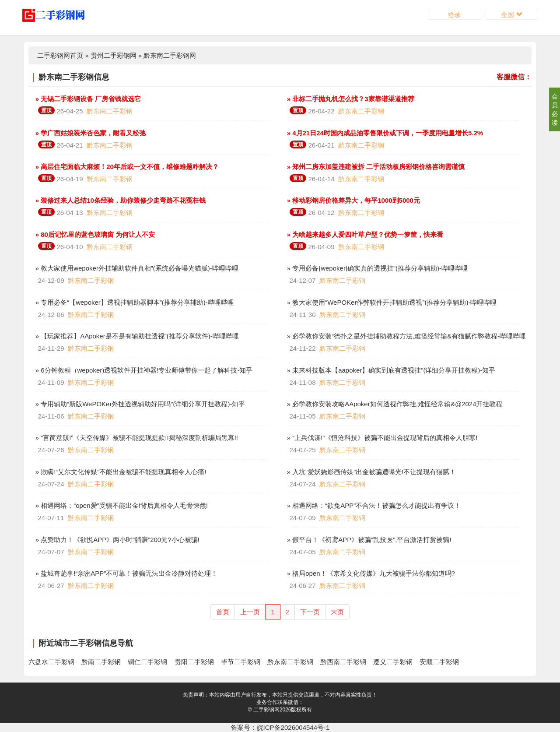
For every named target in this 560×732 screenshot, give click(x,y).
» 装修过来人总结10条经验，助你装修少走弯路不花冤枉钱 (120, 200)
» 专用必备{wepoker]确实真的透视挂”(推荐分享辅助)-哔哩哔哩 (377, 268)
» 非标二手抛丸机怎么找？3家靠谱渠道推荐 (350, 99)
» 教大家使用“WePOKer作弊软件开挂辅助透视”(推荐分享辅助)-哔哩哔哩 (391, 302)
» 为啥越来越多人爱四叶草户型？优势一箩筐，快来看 (364, 234)
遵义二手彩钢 (393, 662)
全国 (512, 15)
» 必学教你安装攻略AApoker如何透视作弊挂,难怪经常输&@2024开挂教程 (394, 404)
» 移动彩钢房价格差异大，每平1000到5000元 (353, 200)
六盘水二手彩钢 (51, 662)
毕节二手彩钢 (241, 662)
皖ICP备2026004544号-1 (293, 727)
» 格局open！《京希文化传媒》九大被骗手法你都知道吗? (370, 573)
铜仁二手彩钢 (147, 662)
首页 (223, 612)
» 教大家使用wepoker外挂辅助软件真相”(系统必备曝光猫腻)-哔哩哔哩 (136, 268)
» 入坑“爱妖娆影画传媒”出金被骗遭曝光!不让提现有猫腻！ (371, 472)
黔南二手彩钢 (101, 662)
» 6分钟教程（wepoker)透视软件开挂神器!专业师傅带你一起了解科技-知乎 (143, 370)
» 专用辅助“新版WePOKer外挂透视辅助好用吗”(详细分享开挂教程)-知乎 (140, 404)
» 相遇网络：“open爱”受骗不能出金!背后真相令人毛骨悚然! (121, 505)
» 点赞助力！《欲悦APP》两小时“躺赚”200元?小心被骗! (117, 540)
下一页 (310, 612)
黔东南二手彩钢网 (170, 55)
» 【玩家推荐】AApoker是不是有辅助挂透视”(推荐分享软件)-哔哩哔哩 (136, 336)
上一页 (250, 612)
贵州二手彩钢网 (114, 55)
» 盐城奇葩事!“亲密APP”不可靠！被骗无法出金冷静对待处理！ (126, 573)
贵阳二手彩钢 (194, 662)
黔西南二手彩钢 (343, 662)
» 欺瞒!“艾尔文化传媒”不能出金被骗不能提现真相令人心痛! (120, 472)
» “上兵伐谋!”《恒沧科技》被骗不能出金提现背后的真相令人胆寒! (381, 438)
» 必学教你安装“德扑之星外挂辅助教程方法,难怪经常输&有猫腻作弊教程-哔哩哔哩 (406, 336)
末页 (337, 612)
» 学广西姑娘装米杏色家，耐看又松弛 (90, 133)
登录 (455, 15)
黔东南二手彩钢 (110, 111)
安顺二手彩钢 (439, 662)
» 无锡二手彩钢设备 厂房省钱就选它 (87, 99)
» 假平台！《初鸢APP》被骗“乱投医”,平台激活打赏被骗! (368, 540)
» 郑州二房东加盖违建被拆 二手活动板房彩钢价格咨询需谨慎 (375, 167)
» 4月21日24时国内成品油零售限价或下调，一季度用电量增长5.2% (384, 133)
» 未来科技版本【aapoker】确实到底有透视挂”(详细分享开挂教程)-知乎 (390, 370)
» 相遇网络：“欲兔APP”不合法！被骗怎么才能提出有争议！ (373, 505)
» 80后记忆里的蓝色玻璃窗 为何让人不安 (94, 234)
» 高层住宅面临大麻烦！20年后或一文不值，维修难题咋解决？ (126, 167)
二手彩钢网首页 (60, 55)
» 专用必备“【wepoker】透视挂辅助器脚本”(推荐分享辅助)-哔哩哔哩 (134, 302)
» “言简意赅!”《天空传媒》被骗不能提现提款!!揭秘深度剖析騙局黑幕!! (136, 438)
